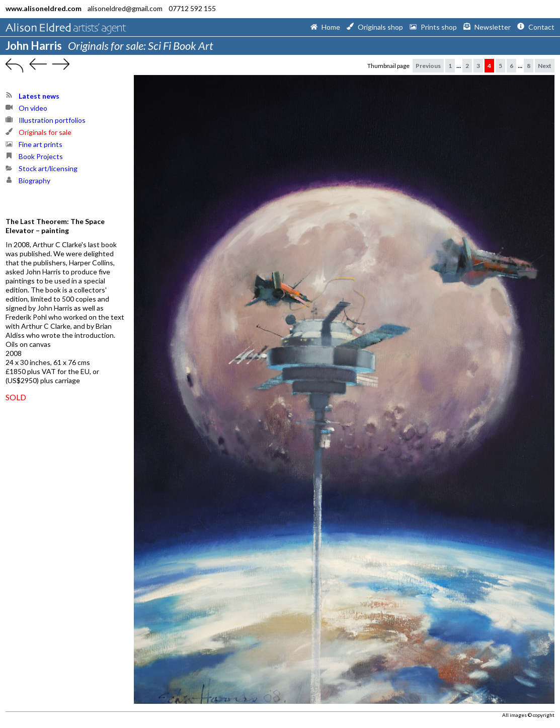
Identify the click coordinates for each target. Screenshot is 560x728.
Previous (428, 66)
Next (545, 66)
